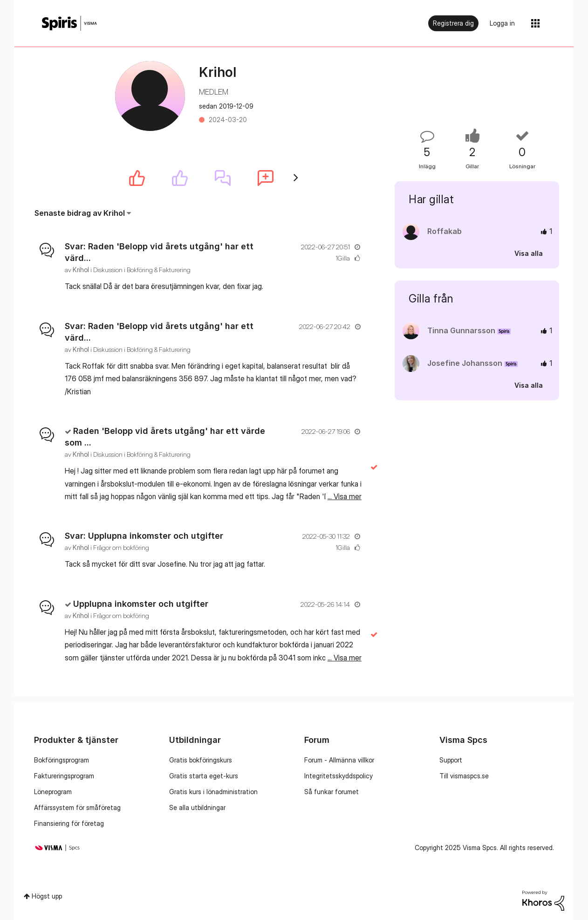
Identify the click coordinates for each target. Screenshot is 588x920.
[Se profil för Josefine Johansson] (465, 363)
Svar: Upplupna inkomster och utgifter (144, 536)
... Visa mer (345, 286)
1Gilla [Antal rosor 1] (343, 258)
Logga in (502, 23)
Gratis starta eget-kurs (204, 776)
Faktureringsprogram (64, 776)
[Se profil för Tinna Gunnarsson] (461, 330)
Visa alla (529, 253)
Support (451, 760)
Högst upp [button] (47, 896)
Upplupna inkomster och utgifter (141, 604)
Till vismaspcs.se (464, 776)
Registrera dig (453, 23)
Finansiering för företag (69, 823)
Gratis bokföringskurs (201, 760)
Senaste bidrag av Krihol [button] (80, 213)
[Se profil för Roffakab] (444, 231)
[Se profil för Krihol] (81, 270)
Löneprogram (53, 792)
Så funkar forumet (332, 792)
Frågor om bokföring (121, 547)
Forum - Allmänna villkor (339, 760)
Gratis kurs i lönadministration (213, 792)
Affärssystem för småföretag (77, 807)
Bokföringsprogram (62, 760)
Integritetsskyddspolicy (338, 776)
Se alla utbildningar (197, 807)
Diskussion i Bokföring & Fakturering (142, 270)
